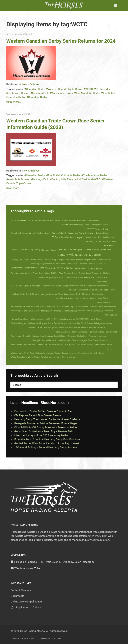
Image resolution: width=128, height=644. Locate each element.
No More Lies (44, 311)
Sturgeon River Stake (89, 340)
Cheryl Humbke (76, 260)
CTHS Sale (69, 268)
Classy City (35, 264)
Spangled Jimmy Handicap (45, 340)
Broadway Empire (93, 241)
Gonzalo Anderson (32, 286)
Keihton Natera (89, 298)
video (109, 349)
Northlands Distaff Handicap (64, 311)
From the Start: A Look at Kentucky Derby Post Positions (47, 439)
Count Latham (17, 268)
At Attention (38, 233)
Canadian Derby (35, 89)
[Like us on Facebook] (24, 562)
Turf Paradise (82, 345)
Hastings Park (40, 93)
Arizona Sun (27, 233)
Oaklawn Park (84, 311)
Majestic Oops (68, 307)
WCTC (89, 89)
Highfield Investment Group (82, 290)
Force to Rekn (102, 277)
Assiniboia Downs (62, 93)
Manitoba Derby (96, 307)
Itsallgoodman (47, 294)
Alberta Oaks (93, 221)
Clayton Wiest (46, 264)
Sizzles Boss (82, 336)
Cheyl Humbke (90, 260)
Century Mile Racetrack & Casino (71, 179)
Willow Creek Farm (19, 357)
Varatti (110, 344)
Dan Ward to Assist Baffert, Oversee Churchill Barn (44, 411)
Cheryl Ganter (63, 260)
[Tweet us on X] (51, 562)
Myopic (14, 311)
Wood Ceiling (34, 357)
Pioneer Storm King (20, 319)
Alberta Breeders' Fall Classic (47, 221)
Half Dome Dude (76, 286)
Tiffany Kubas (58, 344)
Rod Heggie (16, 336)
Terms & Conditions (51, 638)
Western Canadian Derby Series (91, 353)
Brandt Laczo (91, 237)
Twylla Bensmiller (98, 345)
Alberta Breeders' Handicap (74, 221)
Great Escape (62, 286)
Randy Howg (96, 319)
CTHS (60, 268)
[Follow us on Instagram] (78, 562)
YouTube (71, 357)
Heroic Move (103, 286)
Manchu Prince (82, 307)
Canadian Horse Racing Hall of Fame (74, 250)
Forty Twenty (102, 282)
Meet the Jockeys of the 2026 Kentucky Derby (41, 435)
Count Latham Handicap (34, 268)
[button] (116, 5)
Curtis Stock (95, 269)
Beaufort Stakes (68, 237)
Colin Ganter (72, 264)
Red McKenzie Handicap (65, 323)
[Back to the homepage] (64, 5)
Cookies (15, 638)
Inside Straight (33, 294)
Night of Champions (27, 311)
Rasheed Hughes (19, 323)
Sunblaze (103, 340)
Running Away (38, 336)
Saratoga (49, 336)
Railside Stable (82, 319)
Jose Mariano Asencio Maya (68, 298)
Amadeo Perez (102, 229)
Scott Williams (60, 336)
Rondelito (27, 336)
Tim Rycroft (70, 345)
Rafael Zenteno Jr (67, 319)
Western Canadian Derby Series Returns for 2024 (61, 41)
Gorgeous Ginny (48, 286)
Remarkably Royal (35, 327)
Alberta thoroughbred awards (96, 225)
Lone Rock (30, 307)
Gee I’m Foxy (17, 286)
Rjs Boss (69, 327)
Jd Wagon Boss (62, 294)
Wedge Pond (29, 353)
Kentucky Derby (103, 302)
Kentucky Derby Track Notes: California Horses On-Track (47, 419)
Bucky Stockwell (109, 241)
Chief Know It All (104, 260)
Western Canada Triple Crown (65, 89)
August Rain (73, 233)
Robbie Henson (81, 328)
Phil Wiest (109, 311)
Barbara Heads (102, 233)
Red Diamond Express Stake (40, 323)
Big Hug (80, 237)
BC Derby (56, 237)
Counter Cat (101, 264)
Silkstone (72, 336)
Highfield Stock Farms (105, 290)
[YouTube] (25, 568)
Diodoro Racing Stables (88, 273)
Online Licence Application (26, 602)
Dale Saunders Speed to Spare (24, 273)
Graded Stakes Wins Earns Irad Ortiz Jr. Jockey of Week (47, 443)
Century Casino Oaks (102, 250)
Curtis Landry (81, 268)
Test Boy (32, 344)
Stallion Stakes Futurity (68, 340)
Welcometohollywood (44, 353)
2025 (13, 221)
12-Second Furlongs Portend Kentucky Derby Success (46, 447)
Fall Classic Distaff (87, 277)
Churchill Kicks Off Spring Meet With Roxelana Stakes (46, 427)
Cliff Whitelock (59, 264)
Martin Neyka (110, 307)
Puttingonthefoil (37, 319)
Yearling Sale (60, 357)
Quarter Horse (52, 319)
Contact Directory (21, 590)
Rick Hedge (49, 328)
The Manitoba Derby (88, 93)
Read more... (14, 102)
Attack (48, 233)
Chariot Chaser (36, 260)
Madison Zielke (54, 307)
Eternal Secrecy (70, 277)
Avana (81, 233)
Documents (17, 596)
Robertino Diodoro (97, 328)
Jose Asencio (97, 294)
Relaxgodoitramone (103, 323)
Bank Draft (90, 233)
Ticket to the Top (44, 344)
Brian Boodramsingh (106, 237)
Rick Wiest (59, 327)
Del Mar (54, 273)
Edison (42, 277)
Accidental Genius (25, 221)
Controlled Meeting (87, 264)
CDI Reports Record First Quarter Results (38, 415)
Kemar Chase (103, 298)
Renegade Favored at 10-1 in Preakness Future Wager (46, 423)
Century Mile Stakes (20, 260)
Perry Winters (97, 311)
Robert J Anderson (63, 332)
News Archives (31, 84)
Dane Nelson (45, 273)
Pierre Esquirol (111, 315)
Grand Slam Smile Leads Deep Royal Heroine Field (44, 431)
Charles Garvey (50, 260)
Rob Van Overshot (96, 332)
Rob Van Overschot (80, 332)
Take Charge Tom (19, 345)
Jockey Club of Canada (80, 294)
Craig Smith (51, 268)
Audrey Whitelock (59, 233)
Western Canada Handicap (65, 353)
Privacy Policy (30, 638)
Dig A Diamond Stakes (68, 273)
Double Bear (105, 273)
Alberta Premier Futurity (72, 225)
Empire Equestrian (54, 277)
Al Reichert (89, 229)
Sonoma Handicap (97, 336)
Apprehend (16, 233)
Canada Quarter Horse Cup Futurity (25, 250)
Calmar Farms (109, 246)
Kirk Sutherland (18, 307)
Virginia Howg (17, 353)
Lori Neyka (41, 307)
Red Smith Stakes (85, 323)
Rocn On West (111, 332)
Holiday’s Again (18, 294)
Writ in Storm (47, 357)
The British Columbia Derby (64, 175)
